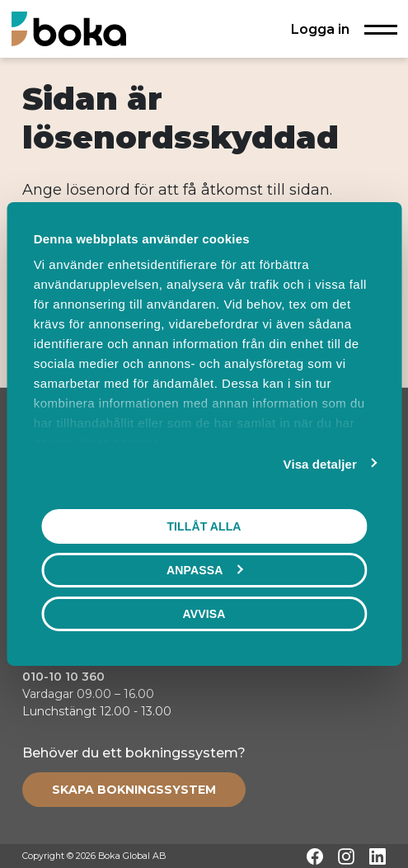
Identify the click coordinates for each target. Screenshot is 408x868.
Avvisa (204, 614)
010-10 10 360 (63, 677)
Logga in (320, 29)
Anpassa (204, 570)
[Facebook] (315, 856)
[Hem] (69, 28)
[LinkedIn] (378, 856)
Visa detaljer (320, 464)
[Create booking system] (134, 790)
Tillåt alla (204, 526)
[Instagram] (346, 856)
